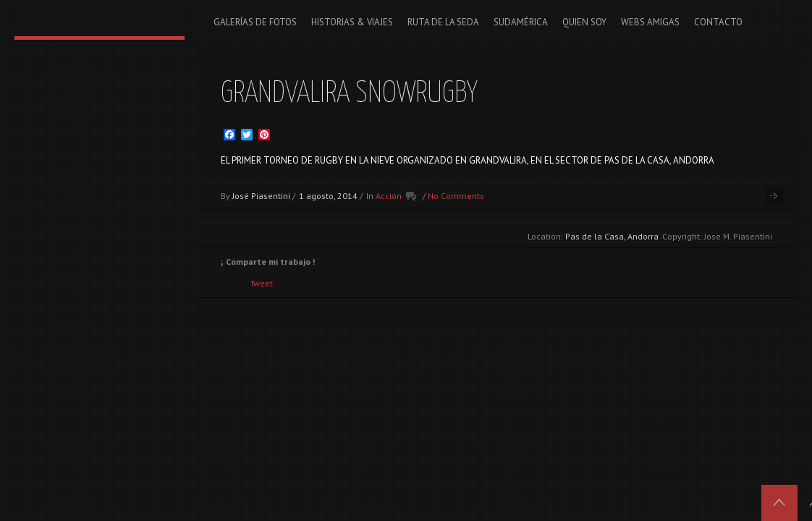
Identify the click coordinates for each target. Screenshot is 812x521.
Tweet (261, 283)
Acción (389, 196)
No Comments (456, 196)
